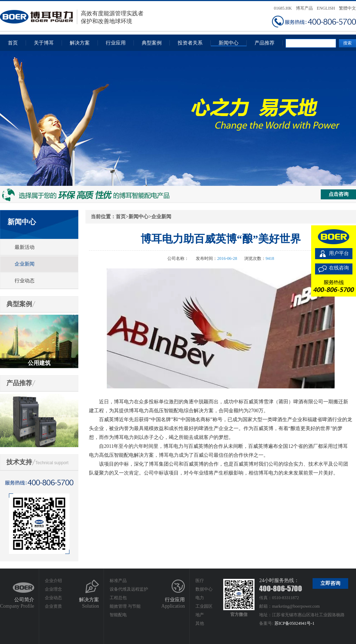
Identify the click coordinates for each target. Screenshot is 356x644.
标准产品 (118, 581)
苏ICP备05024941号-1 (295, 623)
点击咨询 (339, 194)
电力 (200, 598)
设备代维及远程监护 (129, 589)
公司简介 (24, 600)
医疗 (200, 581)
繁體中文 (347, 8)
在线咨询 (339, 268)
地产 (200, 615)
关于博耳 (44, 43)
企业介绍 (53, 581)
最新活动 (25, 247)
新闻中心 (229, 43)
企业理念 (53, 589)
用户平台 (339, 253)
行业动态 (25, 281)
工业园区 (204, 606)
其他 (200, 623)
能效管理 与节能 (125, 606)
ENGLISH (326, 8)
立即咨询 (330, 583)
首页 (13, 43)
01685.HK (283, 8)
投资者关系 (190, 43)
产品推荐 (265, 43)
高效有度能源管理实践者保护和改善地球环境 (72, 17)
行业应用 (116, 43)
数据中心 (204, 589)
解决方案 (80, 43)
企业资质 (53, 606)
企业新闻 (25, 264)
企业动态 (53, 598)
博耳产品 (304, 8)
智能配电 (118, 615)
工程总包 (118, 598)
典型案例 (152, 43)
